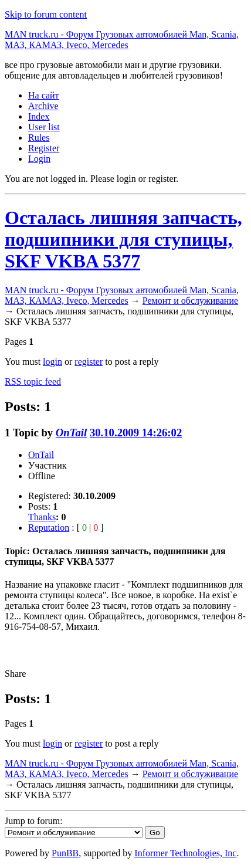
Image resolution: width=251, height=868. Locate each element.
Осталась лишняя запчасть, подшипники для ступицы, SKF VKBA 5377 (123, 239)
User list (44, 127)
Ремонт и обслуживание (190, 301)
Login (39, 159)
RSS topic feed (33, 382)
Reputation (49, 528)
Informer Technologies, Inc (185, 853)
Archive (43, 106)
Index (39, 116)
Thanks (42, 517)
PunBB (65, 853)
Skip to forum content (46, 14)
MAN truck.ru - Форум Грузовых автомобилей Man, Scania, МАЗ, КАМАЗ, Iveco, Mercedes (122, 40)
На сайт (44, 95)
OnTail (71, 433)
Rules (39, 138)
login (52, 362)
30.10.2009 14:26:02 (136, 433)
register (89, 362)
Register (44, 148)
